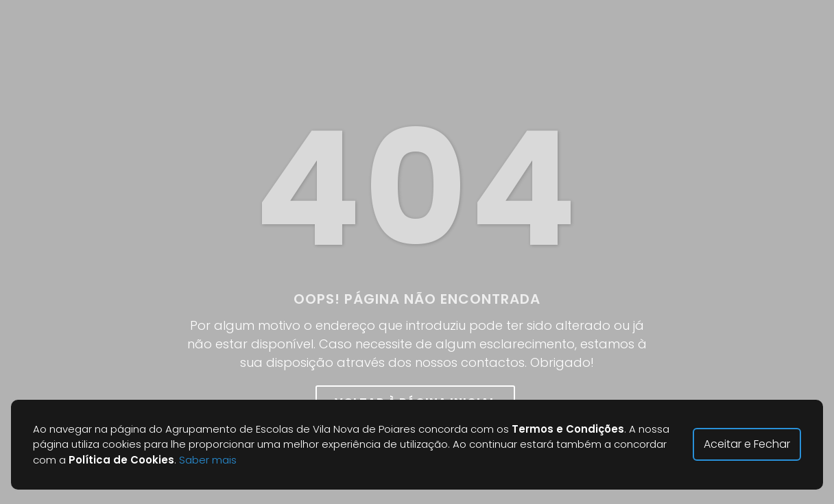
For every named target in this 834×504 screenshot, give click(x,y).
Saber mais (208, 460)
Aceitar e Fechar (747, 444)
